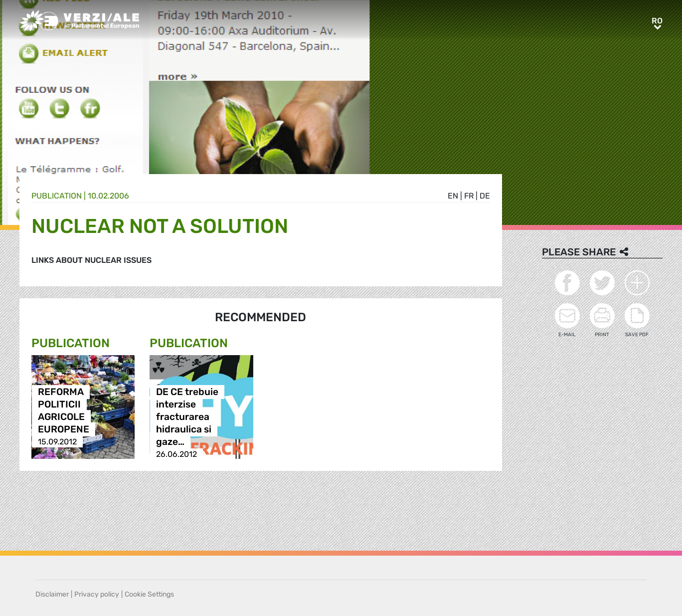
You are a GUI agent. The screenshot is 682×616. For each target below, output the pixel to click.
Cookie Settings (149, 594)
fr (469, 196)
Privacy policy (97, 594)
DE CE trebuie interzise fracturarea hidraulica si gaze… (187, 417)
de (485, 196)
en (453, 196)
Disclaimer (52, 594)
